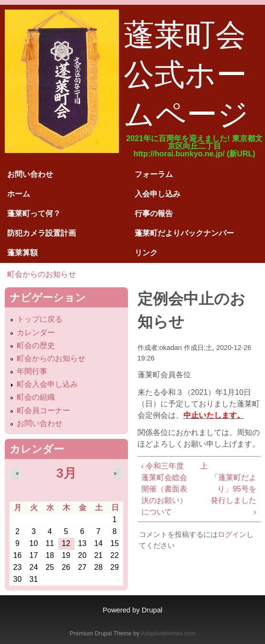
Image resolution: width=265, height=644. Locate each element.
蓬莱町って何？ (34, 213)
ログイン (232, 534)
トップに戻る (40, 319)
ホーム (19, 194)
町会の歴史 (36, 345)
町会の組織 (36, 397)
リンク (146, 253)
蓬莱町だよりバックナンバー (184, 233)
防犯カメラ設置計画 (42, 233)
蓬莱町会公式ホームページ (186, 75)
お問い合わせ (30, 174)
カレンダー (36, 333)
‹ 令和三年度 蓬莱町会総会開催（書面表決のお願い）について (164, 489)
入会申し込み (158, 194)
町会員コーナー (43, 410)
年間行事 (32, 371)
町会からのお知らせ (42, 274)
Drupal (152, 610)
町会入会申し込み (47, 384)
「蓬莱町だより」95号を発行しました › (233, 495)
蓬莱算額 (22, 253)
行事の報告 (154, 213)
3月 (66, 473)
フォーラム (154, 174)
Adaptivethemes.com (168, 633)
